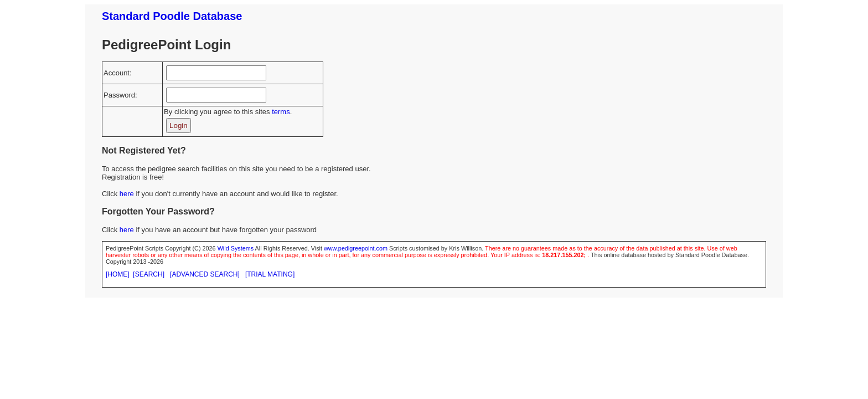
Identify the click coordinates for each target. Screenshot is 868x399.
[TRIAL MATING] (270, 274)
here (127, 194)
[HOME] (118, 274)
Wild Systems (236, 248)
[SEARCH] (149, 274)
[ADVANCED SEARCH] (205, 274)
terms (281, 112)
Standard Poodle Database (172, 16)
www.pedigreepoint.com (356, 248)
